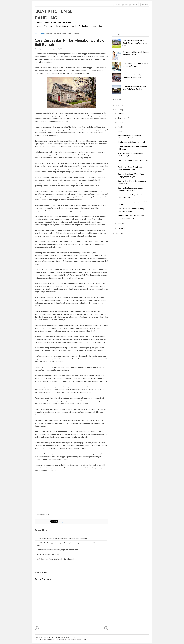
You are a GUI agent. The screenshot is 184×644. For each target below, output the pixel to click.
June (120, 131)
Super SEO (38, 639)
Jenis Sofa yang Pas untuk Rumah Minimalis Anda (55, 559)
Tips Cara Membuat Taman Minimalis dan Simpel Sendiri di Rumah (62, 538)
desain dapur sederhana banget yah (131, 142)
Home (38, 26)
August (121, 122)
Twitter (135, 4)
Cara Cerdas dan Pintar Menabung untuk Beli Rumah (69, 42)
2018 (117, 105)
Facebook (145, 4)
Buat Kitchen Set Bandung (55, 637)
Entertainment (62, 26)
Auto (94, 26)
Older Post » (106, 628)
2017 (117, 110)
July (119, 127)
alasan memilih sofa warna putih (49, 554)
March (120, 228)
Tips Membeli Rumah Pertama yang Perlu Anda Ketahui (58, 550)
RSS (126, 4)
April (120, 224)
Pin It (61, 522)
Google (117, 4)
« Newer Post (37, 628)
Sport (100, 27)
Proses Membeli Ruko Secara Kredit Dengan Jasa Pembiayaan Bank (135, 43)
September (122, 118)
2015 (117, 233)
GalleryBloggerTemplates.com (76, 639)
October (121, 113)
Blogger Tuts (53, 639)
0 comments (68, 49)
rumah (42, 34)
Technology (84, 26)
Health (74, 26)
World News (49, 26)
